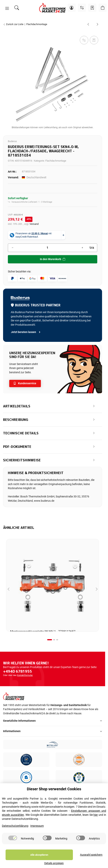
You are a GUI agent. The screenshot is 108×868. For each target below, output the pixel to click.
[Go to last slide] (9, 589)
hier (96, 820)
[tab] (50, 640)
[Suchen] (17, 8)
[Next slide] (97, 589)
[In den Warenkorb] (6, 31)
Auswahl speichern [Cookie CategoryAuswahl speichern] (63, 860)
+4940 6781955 (17, 671)
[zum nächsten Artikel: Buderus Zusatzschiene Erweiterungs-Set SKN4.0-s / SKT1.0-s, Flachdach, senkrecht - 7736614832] (97, 24)
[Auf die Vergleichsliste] (84, 40)
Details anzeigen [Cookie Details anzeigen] (92, 860)
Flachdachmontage (56, 161)
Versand (34, 224)
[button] (7, 8)
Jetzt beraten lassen (26, 332)
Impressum (37, 831)
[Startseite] (53, 8)
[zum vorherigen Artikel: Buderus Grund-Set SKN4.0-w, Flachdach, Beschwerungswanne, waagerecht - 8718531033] (88, 24)
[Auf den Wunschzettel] (94, 40)
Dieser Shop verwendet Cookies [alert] (54, 794)
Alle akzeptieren (25, 860)
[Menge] (47, 248)
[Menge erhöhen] (82, 248)
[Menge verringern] (12, 248)
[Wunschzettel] (92, 8)
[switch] (13, 843)
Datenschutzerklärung (15, 831)
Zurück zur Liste (13, 24)
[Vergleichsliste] (82, 8)
